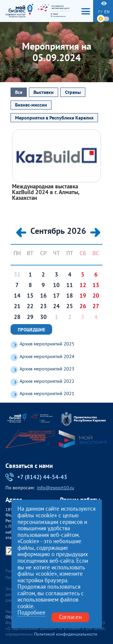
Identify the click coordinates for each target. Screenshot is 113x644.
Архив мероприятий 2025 (47, 344)
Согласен (70, 617)
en (107, 12)
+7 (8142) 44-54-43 (36, 477)
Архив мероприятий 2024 (47, 356)
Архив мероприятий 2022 (47, 381)
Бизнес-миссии (31, 105)
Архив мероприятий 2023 (47, 369)
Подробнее (31, 613)
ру (100, 12)
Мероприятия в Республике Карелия (54, 118)
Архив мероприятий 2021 (47, 393)
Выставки (44, 92)
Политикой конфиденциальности (66, 634)
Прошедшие (31, 330)
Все (19, 92)
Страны (73, 92)
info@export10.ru (56, 488)
